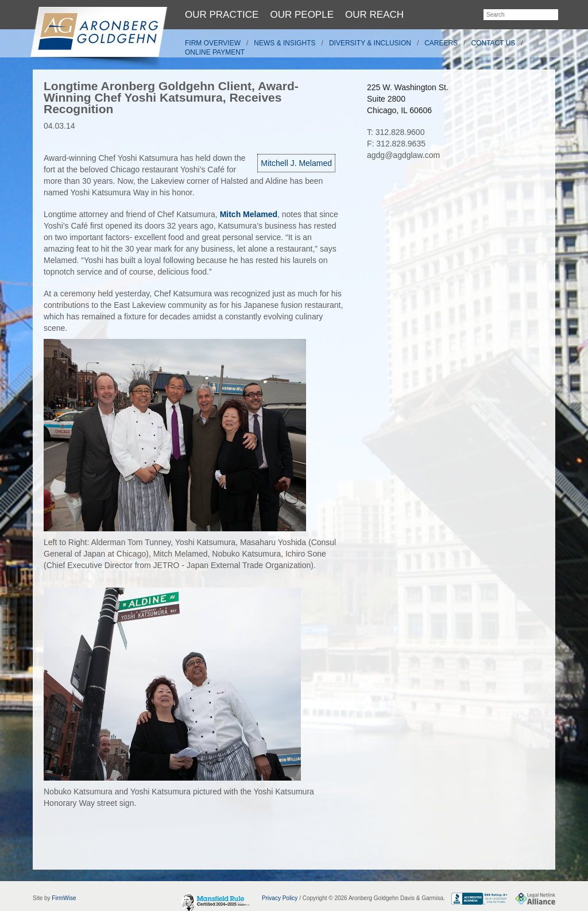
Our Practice (222, 15)
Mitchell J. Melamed (296, 163)
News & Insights (285, 43)
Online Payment (215, 52)
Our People (302, 15)
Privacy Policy (280, 898)
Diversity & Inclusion (370, 43)
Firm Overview (213, 43)
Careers (441, 43)
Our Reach (374, 15)
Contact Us (494, 43)
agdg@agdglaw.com (403, 155)
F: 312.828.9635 (396, 144)
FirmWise (64, 898)
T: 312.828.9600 (396, 132)
